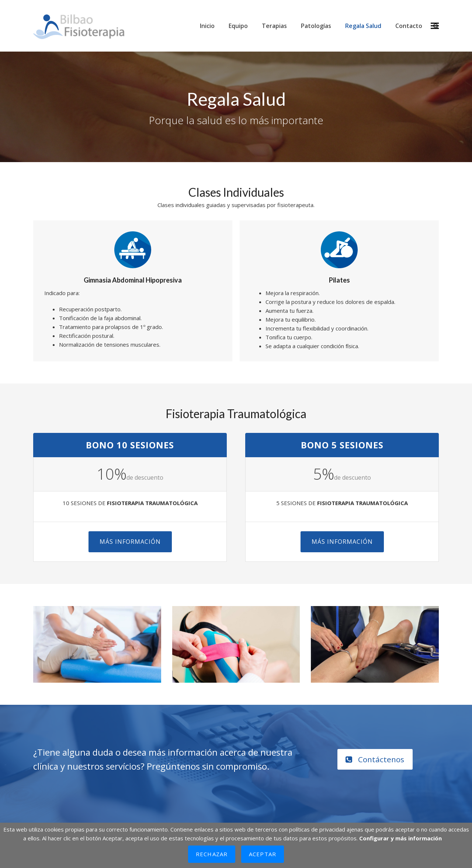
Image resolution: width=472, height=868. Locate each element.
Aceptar (263, 854)
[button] (435, 26)
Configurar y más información (400, 838)
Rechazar (212, 854)
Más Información (130, 542)
